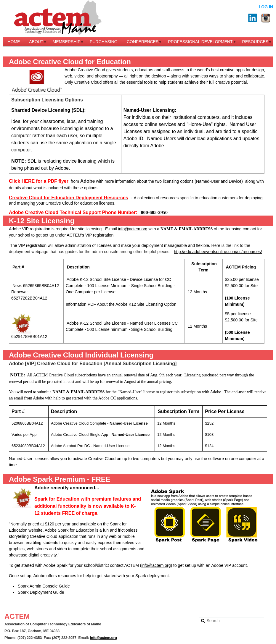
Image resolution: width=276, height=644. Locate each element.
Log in (266, 7)
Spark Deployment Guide (41, 592)
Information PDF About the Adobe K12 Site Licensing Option (121, 304)
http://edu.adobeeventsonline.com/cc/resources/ (218, 252)
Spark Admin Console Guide (44, 586)
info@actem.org (133, 229)
